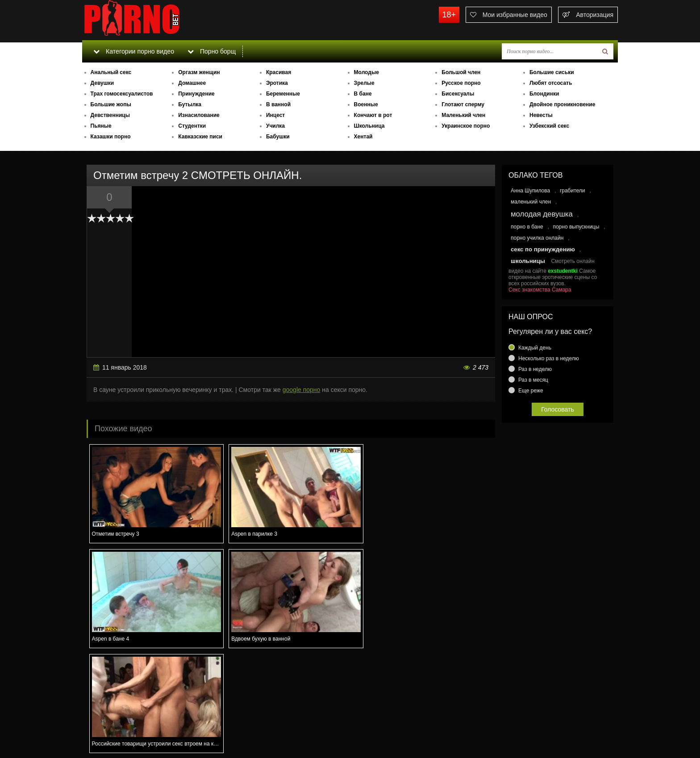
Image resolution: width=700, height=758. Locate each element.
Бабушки (278, 137)
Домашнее (192, 83)
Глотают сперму (463, 104)
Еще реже (531, 391)
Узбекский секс (549, 126)
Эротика (277, 83)
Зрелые (364, 83)
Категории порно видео (133, 51)
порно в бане (527, 227)
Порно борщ (211, 51)
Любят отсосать (551, 83)
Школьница (369, 126)
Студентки (192, 126)
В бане (363, 94)
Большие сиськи (552, 72)
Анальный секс (111, 72)
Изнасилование (199, 115)
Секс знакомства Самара (540, 290)
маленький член (531, 202)
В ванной (278, 104)
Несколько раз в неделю (549, 358)
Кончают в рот (373, 115)
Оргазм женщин (199, 72)
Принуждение (196, 94)
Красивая (279, 72)
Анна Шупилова (530, 191)
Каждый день (535, 348)
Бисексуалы (458, 94)
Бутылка (190, 104)
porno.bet (149, 20)
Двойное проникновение (562, 104)
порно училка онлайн (537, 238)
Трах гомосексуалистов (122, 94)
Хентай (363, 137)
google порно (302, 390)
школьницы (528, 261)
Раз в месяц (533, 380)
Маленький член (463, 115)
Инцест (275, 115)
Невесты (541, 115)
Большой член (461, 72)
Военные (366, 104)
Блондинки (544, 94)
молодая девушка (542, 214)
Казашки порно (111, 137)
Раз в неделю (535, 369)
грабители (573, 191)
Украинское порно (466, 126)
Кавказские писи (200, 137)
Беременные (283, 94)
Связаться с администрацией (128, 727)
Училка (275, 126)
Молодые (367, 72)
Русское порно (461, 83)
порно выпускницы (576, 227)
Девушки (102, 83)
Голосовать (558, 409)
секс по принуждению (543, 249)
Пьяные (101, 126)
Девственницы (110, 115)
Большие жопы (111, 104)
